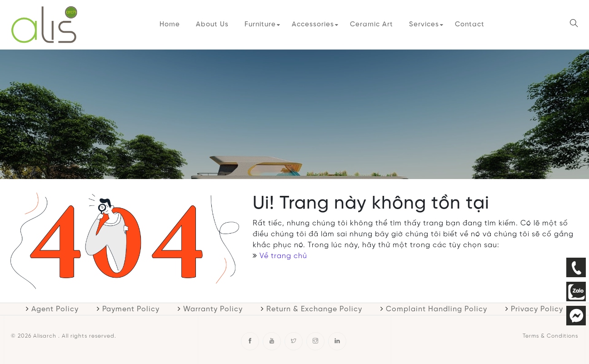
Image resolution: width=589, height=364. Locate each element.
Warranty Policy (213, 309)
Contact (470, 25)
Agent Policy (55, 309)
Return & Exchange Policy (314, 309)
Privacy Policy (537, 309)
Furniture (260, 25)
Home (170, 25)
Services (424, 25)
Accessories (313, 25)
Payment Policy (131, 309)
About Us (212, 25)
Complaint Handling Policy (437, 309)
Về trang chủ (283, 256)
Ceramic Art (372, 25)
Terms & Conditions (550, 336)
